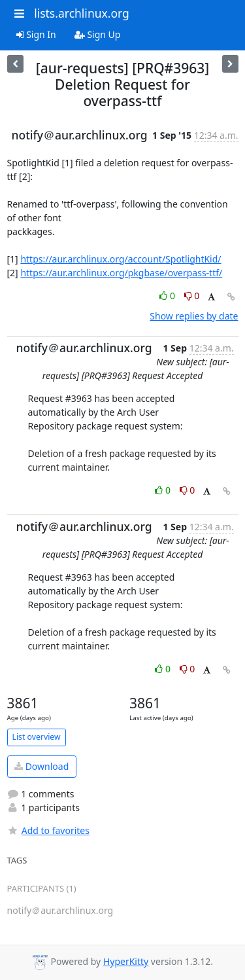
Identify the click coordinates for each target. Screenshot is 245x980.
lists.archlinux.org (82, 13)
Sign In (36, 34)
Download (41, 766)
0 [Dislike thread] (192, 296)
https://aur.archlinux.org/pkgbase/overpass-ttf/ (121, 273)
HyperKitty (126, 961)
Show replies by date (194, 316)
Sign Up (98, 34)
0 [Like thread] (168, 296)
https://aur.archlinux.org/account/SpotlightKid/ (121, 259)
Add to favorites (48, 830)
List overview (37, 737)
